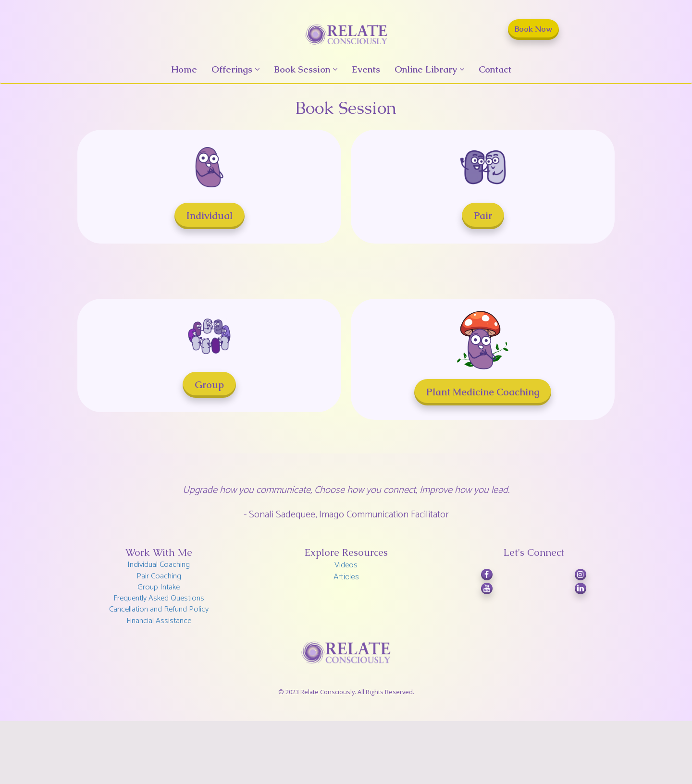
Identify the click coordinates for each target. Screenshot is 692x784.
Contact (495, 69)
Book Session (302, 69)
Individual (210, 216)
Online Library (426, 69)
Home (184, 69)
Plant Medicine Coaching (483, 392)
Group (209, 385)
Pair (483, 216)
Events (366, 69)
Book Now (533, 29)
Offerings (232, 69)
